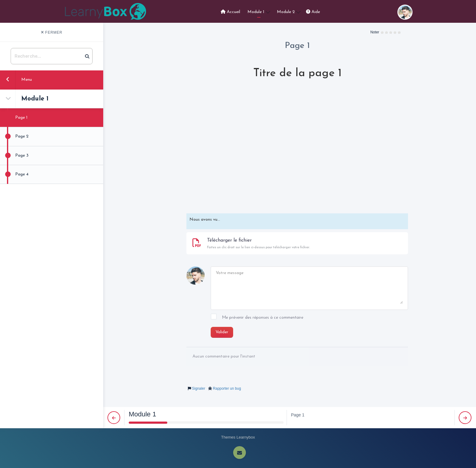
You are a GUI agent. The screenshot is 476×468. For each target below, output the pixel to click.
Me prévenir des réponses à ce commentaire (257, 318)
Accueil (230, 12)
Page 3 (14, 155)
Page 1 (14, 117)
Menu (16, 79)
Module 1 (259, 12)
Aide (313, 12)
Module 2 (289, 12)
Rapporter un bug (227, 388)
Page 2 (14, 136)
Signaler (199, 388)
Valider (222, 332)
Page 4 (14, 174)
